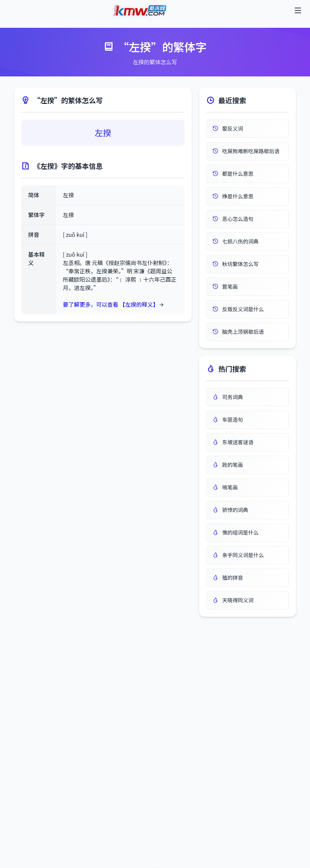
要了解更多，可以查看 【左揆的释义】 (111, 304)
